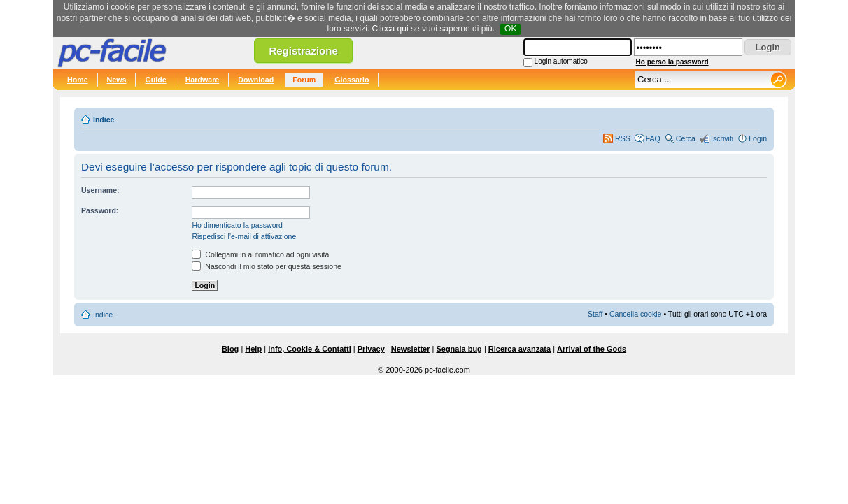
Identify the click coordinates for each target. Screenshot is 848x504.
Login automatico (561, 61)
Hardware (203, 80)
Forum (304, 80)
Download (256, 80)
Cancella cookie (635, 314)
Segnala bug (459, 349)
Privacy (371, 349)
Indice (104, 120)
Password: (100, 210)
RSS (623, 138)
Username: (100, 190)
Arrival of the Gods (592, 349)
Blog (230, 349)
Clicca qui (390, 29)
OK (510, 29)
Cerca (686, 138)
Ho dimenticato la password (237, 225)
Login (758, 138)
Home (78, 80)
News (117, 80)
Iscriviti (722, 138)
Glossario (352, 80)
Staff (595, 314)
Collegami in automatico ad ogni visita (260, 254)
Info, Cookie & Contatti (310, 349)
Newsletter (411, 349)
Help (253, 349)
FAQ (653, 138)
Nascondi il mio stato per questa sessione (267, 266)
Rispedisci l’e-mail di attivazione (244, 236)
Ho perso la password (672, 62)
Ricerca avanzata (520, 349)
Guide (155, 80)
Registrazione (303, 51)
